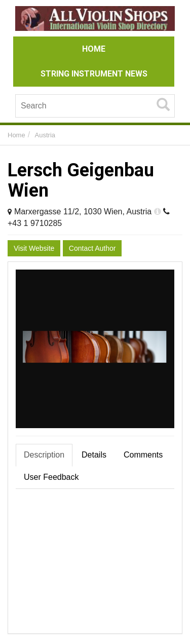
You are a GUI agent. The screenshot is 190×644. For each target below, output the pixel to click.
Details (94, 455)
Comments (143, 455)
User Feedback (51, 477)
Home (16, 135)
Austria (45, 135)
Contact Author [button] (92, 248)
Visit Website (34, 248)
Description (44, 455)
